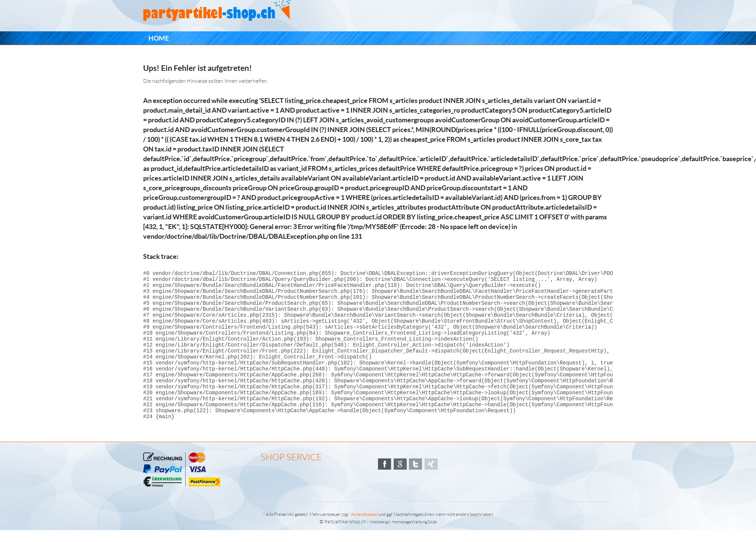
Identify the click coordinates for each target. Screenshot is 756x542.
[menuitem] (159, 38)
